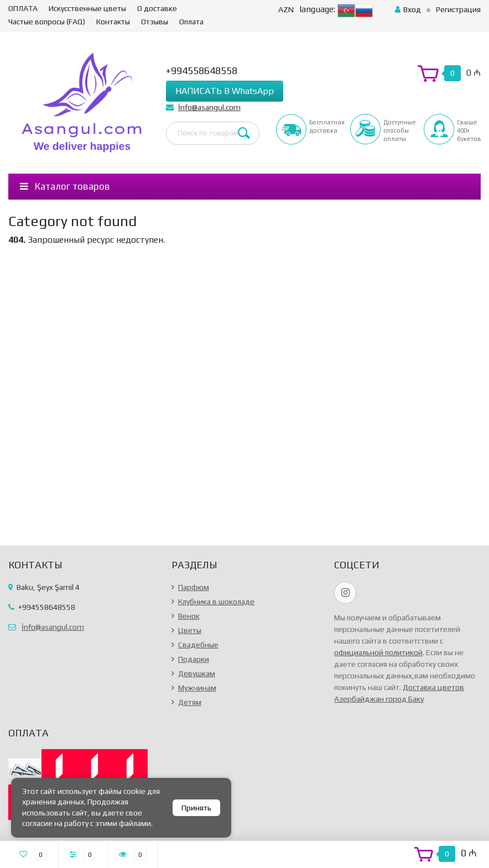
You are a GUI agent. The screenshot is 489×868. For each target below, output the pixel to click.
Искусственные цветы (87, 8)
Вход (408, 9)
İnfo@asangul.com (209, 107)
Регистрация (458, 9)
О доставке (157, 8)
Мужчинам (197, 688)
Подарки (194, 659)
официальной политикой (378, 652)
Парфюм (194, 587)
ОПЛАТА (23, 8)
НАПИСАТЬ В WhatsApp (225, 91)
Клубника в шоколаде (216, 602)
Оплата (191, 22)
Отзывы (155, 22)
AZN (286, 9)
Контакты (113, 22)
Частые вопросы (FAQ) (47, 22)
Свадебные (198, 645)
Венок (189, 616)
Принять (196, 808)
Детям (190, 702)
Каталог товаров (65, 186)
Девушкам (197, 673)
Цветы (190, 630)
